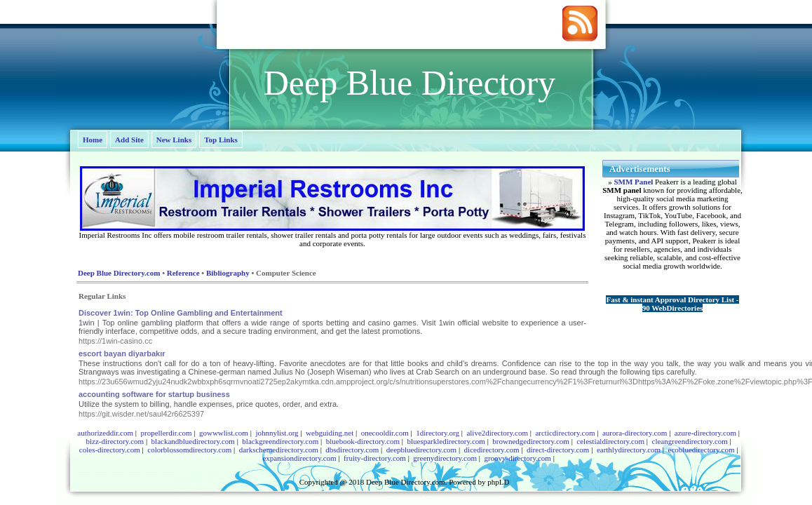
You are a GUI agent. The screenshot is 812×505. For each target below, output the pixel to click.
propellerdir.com (166, 433)
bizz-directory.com (115, 441)
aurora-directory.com (635, 433)
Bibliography (228, 273)
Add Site (129, 140)
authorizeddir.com (105, 433)
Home (93, 140)
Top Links (221, 140)
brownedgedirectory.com (531, 441)
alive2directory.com (497, 433)
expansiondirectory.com (299, 458)
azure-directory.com (705, 433)
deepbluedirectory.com (421, 450)
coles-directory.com (110, 450)
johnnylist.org (277, 433)
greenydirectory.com (445, 458)
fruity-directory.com (375, 458)
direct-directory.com (558, 450)
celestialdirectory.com (610, 441)
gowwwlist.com (224, 433)
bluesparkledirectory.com (446, 441)
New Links (174, 140)
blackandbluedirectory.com (193, 441)
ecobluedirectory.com (702, 450)
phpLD (498, 482)
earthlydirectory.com (629, 450)
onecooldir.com (385, 433)
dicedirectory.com (492, 450)
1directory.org (438, 433)
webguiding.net (330, 433)
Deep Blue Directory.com (119, 273)
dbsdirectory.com (352, 450)
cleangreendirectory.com (690, 441)
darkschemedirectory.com (279, 450)
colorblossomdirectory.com (189, 450)
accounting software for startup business (154, 394)
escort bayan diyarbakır (122, 353)
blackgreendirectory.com (280, 441)
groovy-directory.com (517, 458)
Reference (183, 273)
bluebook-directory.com (363, 441)
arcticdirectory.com (565, 433)
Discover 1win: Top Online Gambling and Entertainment (181, 313)
